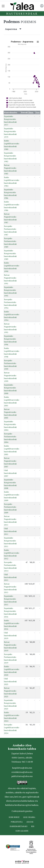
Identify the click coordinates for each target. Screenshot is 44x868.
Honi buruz (14, 817)
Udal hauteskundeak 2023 (10, 681)
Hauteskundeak (22, 14)
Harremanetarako (19, 826)
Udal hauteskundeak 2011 (10, 531)
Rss (33, 826)
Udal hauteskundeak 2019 (10, 635)
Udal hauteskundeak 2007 (10, 473)
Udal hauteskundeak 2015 (10, 577)
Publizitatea (17, 822)
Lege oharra (29, 817)
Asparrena (13, 29)
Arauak (30, 822)
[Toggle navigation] (3, 6)
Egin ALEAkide (22, 831)
